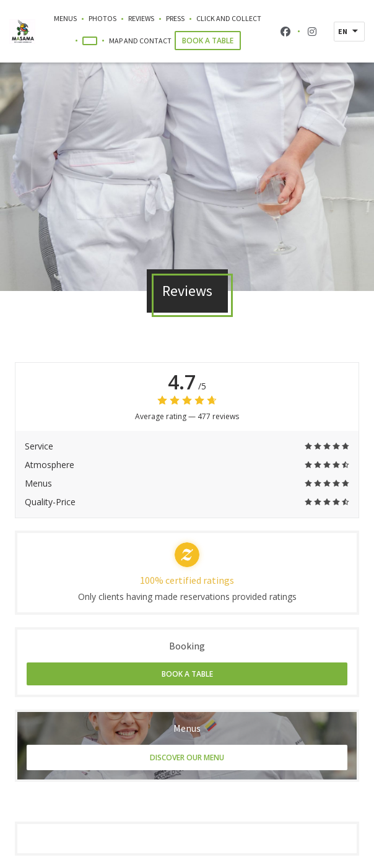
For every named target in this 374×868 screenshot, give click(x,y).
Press (175, 18)
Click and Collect (229, 18)
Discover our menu (187, 757)
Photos (102, 18)
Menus (65, 18)
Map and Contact (140, 41)
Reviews (141, 18)
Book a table (208, 41)
